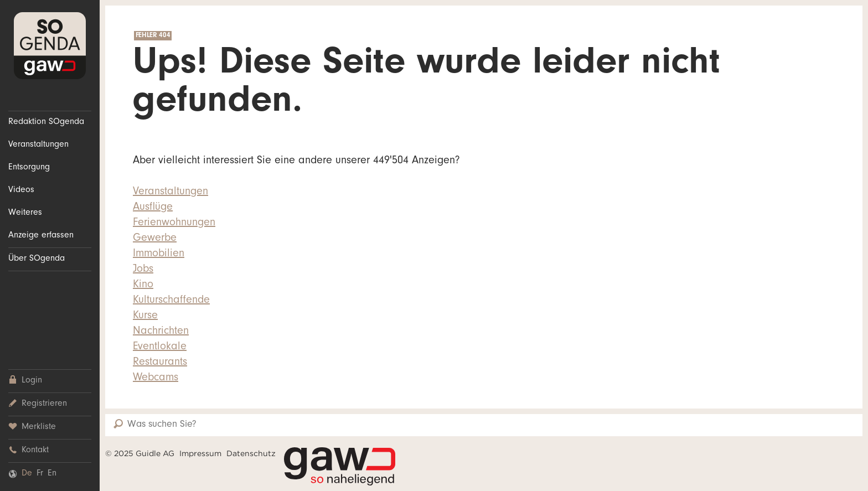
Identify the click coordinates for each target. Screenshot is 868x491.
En (52, 474)
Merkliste (32, 427)
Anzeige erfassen (41, 236)
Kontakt (29, 450)
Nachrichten (161, 332)
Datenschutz (251, 453)
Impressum (200, 453)
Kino (143, 286)
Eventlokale (160, 348)
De (27, 474)
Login (25, 381)
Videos (21, 190)
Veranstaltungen (38, 145)
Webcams (156, 379)
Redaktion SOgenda (46, 122)
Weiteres (25, 213)
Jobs (143, 270)
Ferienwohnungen (174, 224)
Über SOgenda (37, 259)
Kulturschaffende (171, 301)
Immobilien (159, 255)
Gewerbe (155, 239)
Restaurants (160, 363)
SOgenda (50, 46)
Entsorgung (29, 168)
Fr (40, 474)
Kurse (145, 317)
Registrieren (38, 404)
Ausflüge (153, 208)
